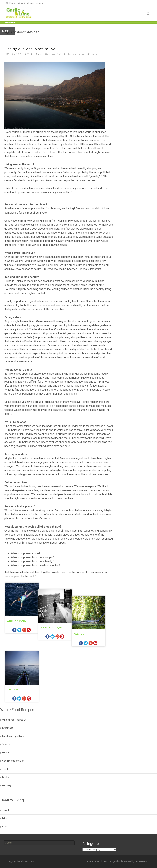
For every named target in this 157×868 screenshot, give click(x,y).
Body (5, 827)
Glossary (7, 785)
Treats (6, 769)
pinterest (29, 649)
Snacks (6, 744)
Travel (5, 810)
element (53, 73)
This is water (13, 694)
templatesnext (142, 861)
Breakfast (7, 728)
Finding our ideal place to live (30, 67)
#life (46, 73)
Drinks (5, 777)
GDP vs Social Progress (56, 640)
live (70, 73)
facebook (14, 649)
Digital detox (87, 640)
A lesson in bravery (17, 640)
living (74, 73)
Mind (29, 73)
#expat (41, 73)
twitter (19, 649)
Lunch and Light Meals (14, 736)
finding (60, 73)
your (97, 73)
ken (66, 73)
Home (6, 23)
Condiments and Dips (13, 761)
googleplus (24, 649)
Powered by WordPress (97, 861)
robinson (91, 73)
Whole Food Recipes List (15, 720)
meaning (82, 73)
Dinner (6, 753)
